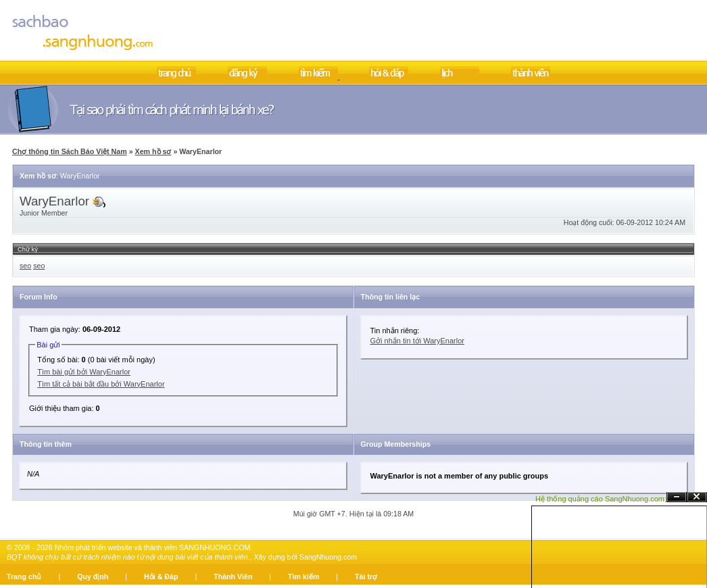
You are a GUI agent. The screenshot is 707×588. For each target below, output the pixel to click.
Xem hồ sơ (153, 151)
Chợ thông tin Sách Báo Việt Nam (70, 151)
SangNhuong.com (328, 557)
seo (25, 266)
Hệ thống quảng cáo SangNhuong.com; (601, 499)
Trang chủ (24, 577)
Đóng (697, 497)
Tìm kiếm (303, 577)
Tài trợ (366, 577)
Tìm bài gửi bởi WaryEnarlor (84, 372)
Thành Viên (233, 577)
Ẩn (677, 497)
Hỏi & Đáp (161, 577)
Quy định (93, 577)
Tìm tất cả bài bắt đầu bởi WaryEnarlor (101, 384)
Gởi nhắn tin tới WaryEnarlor (417, 341)
